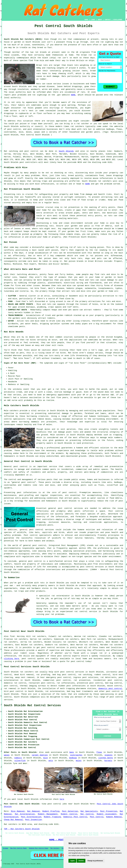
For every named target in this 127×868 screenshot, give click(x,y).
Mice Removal (18, 811)
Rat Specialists (89, 811)
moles (79, 761)
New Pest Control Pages (18, 848)
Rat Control (87, 814)
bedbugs (73, 758)
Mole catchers (11, 411)
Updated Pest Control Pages (39, 848)
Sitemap (5, 848)
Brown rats (42, 65)
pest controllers (28, 162)
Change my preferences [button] (95, 861)
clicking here (11, 659)
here (62, 799)
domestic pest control (110, 689)
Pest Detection (70, 811)
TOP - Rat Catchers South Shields (22, 829)
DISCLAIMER (118, 20)
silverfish (20, 761)
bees (72, 752)
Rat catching (11, 151)
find (12, 636)
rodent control (102, 675)
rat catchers (77, 126)
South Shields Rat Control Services (32, 705)
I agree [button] (72, 861)
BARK (88, 184)
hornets (108, 761)
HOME (86, 20)
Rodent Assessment (107, 814)
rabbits (18, 758)
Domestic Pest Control (75, 817)
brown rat (87, 55)
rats (6, 105)
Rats (39, 84)
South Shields (33, 42)
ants (51, 761)
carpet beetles (40, 755)
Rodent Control (69, 814)
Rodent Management (48, 814)
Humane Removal (114, 817)
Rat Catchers (55, 848)
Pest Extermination (31, 817)
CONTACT (108, 20)
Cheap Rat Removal (13, 820)
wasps (7, 755)
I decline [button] (81, 861)
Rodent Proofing (51, 811)
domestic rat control (15, 683)
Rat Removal (34, 811)
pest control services (70, 508)
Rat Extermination (25, 814)
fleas (99, 752)
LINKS (93, 20)
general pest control (24, 482)
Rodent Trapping (52, 817)
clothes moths (106, 758)
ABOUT (100, 20)
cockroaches (76, 755)
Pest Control (97, 817)
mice (45, 758)
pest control (35, 561)
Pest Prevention (109, 811)
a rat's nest (26, 111)
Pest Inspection (33, 820)
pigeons (109, 755)
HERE (73, 95)
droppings (9, 113)
